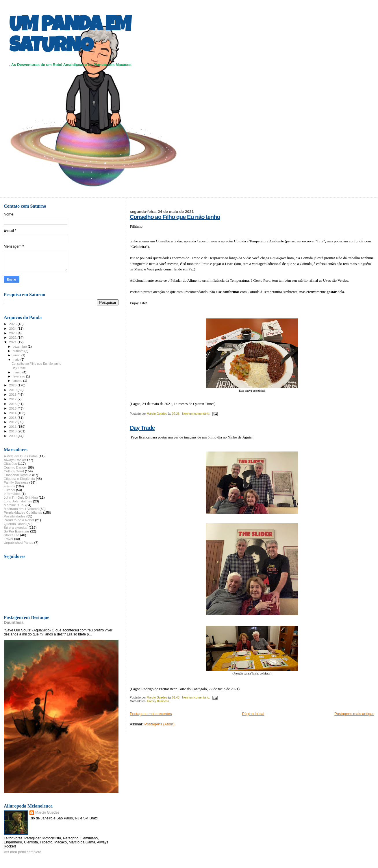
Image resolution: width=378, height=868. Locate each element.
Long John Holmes (18, 501)
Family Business (158, 701)
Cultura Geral (14, 471)
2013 (13, 418)
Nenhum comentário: (196, 414)
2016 (13, 404)
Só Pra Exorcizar (16, 531)
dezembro (20, 347)
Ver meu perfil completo (23, 852)
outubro (19, 351)
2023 (13, 333)
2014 (13, 413)
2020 (13, 385)
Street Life (11, 535)
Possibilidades (15, 516)
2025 (13, 324)
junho (17, 355)
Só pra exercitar (16, 527)
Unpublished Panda (18, 542)
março (18, 372)
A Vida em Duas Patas (21, 456)
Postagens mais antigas (354, 714)
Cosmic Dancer (15, 467)
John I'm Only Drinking (21, 497)
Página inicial (253, 714)
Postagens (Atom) (159, 724)
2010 (13, 431)
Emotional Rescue (17, 475)
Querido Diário (15, 524)
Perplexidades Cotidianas (23, 512)
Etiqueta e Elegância (19, 479)
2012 (13, 422)
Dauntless (14, 622)
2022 (13, 337)
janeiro (18, 381)
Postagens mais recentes (151, 714)
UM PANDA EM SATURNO (70, 37)
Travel (8, 539)
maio (17, 360)
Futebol (9, 490)
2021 (13, 342)
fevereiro (19, 376)
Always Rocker (15, 460)
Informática (12, 494)
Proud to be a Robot (19, 520)
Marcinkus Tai (14, 505)
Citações (10, 464)
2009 (13, 436)
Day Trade (142, 428)
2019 (13, 390)
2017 (13, 399)
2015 (13, 408)
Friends (9, 486)
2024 (13, 328)
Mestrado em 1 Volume (21, 509)
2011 (13, 426)
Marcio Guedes (47, 812)
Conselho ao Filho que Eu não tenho (175, 217)
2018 (13, 394)
